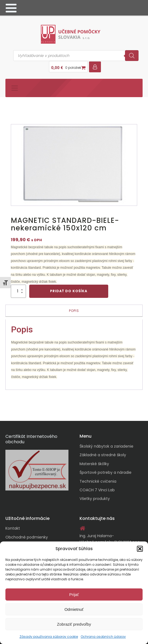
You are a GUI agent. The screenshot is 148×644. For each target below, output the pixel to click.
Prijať (74, 594)
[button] (140, 549)
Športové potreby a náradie (106, 472)
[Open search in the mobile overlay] (76, 56)
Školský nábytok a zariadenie (106, 446)
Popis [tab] (74, 311)
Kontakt (13, 528)
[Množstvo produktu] (18, 291)
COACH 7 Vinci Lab (97, 490)
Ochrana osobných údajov (103, 637)
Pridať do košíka (69, 291)
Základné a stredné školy (103, 455)
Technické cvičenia (98, 481)
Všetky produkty (95, 499)
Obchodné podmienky (27, 537)
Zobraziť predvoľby (74, 624)
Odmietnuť (74, 609)
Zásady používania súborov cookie (49, 637)
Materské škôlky (94, 464)
